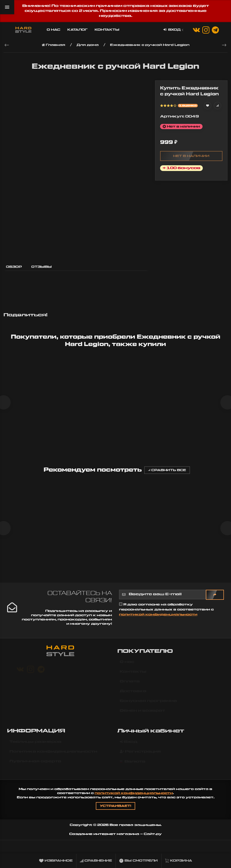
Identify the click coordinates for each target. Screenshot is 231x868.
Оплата (130, 687)
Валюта (133, 767)
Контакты (107, 30)
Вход (174, 30)
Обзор (14, 267)
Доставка (133, 697)
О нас (53, 30)
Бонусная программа (148, 707)
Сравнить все (167, 472)
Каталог (77, 30)
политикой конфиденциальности (158, 618)
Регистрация (140, 757)
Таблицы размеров (35, 747)
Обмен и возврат (142, 716)
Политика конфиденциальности (53, 757)
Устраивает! (115, 809)
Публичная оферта (35, 767)
